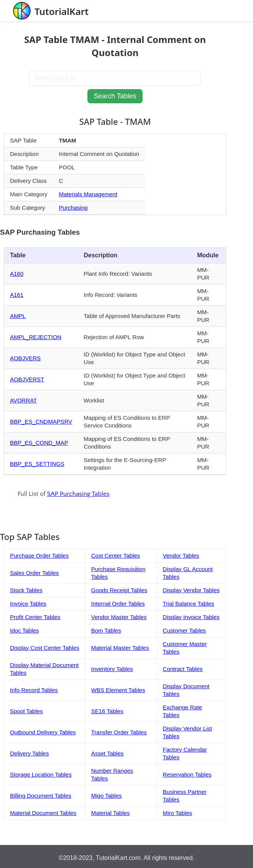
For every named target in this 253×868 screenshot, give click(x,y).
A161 (17, 295)
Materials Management (88, 194)
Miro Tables (177, 813)
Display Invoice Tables (191, 617)
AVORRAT (23, 400)
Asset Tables (108, 753)
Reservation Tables (187, 774)
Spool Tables (26, 711)
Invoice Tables (28, 604)
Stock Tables (26, 590)
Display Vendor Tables (191, 590)
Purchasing (73, 208)
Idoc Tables (25, 630)
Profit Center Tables (35, 617)
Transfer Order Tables (119, 732)
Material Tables (111, 813)
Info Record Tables (34, 690)
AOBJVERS (25, 358)
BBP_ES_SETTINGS (37, 464)
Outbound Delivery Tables (43, 732)
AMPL (18, 316)
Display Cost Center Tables (45, 648)
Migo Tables (107, 796)
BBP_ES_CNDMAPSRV (41, 422)
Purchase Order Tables (39, 556)
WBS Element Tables (118, 690)
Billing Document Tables (41, 796)
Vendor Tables (181, 556)
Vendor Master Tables (119, 617)
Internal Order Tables (118, 604)
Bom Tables (106, 630)
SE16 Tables (107, 711)
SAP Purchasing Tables (78, 494)
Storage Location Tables (41, 774)
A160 (17, 274)
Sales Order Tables (34, 573)
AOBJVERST (27, 379)
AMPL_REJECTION (36, 337)
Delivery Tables (29, 753)
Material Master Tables (120, 648)
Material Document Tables (43, 813)
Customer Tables (184, 630)
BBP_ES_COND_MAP (39, 443)
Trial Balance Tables (189, 604)
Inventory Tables (112, 669)
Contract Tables (183, 669)
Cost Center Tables (116, 556)
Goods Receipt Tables (119, 590)
